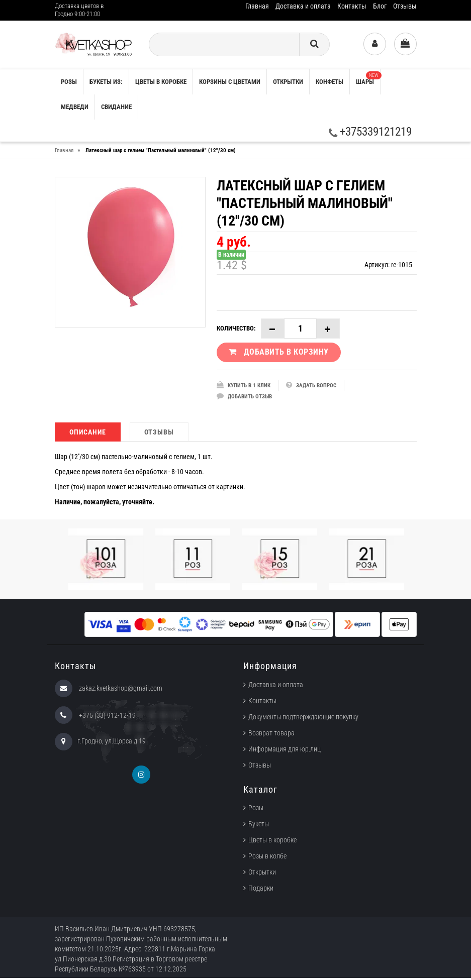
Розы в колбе (267, 858)
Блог (380, 6)
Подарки (261, 890)
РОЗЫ (69, 82)
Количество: (236, 328)
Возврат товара (271, 735)
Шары (368, 78)
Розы (256, 810)
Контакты (352, 6)
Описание (88, 434)
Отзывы (405, 6)
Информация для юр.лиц (285, 751)
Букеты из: (106, 82)
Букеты (259, 826)
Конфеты (329, 82)
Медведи (75, 107)
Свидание (116, 107)
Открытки (288, 82)
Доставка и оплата (303, 6)
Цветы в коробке (161, 82)
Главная (257, 6)
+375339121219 (370, 132)
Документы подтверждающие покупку (303, 719)
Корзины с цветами (230, 82)
